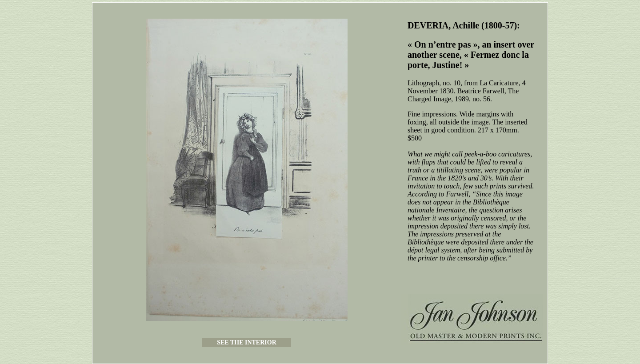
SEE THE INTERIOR (247, 342)
